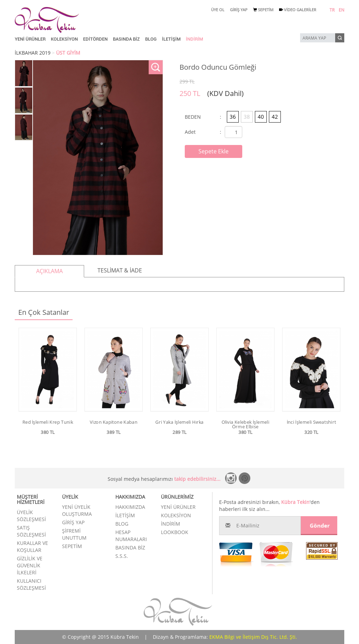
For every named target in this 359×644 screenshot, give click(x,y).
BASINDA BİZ (126, 39)
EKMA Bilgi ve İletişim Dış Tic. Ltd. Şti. (253, 637)
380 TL (48, 432)
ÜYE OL (218, 10)
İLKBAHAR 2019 (33, 53)
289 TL (179, 432)
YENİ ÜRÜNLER (30, 39)
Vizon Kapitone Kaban (114, 422)
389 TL (114, 432)
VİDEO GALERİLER (298, 10)
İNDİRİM (194, 39)
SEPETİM (263, 10)
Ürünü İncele (48, 442)
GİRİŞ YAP (239, 10)
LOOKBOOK (175, 532)
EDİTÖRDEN (95, 39)
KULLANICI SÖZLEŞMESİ (31, 584)
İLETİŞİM (171, 39)
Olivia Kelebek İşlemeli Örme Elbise (245, 424)
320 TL (311, 432)
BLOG (151, 39)
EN (341, 10)
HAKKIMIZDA (130, 507)
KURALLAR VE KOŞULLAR (32, 546)
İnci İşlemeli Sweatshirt (311, 422)
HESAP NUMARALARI (131, 536)
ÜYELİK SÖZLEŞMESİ (31, 516)
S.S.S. (122, 556)
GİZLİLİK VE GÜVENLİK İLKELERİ (30, 565)
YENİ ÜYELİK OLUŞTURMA (77, 510)
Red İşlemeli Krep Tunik (48, 422)
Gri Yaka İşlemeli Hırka (179, 422)
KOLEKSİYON (64, 39)
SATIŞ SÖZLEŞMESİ (31, 531)
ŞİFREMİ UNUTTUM (74, 534)
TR (332, 10)
